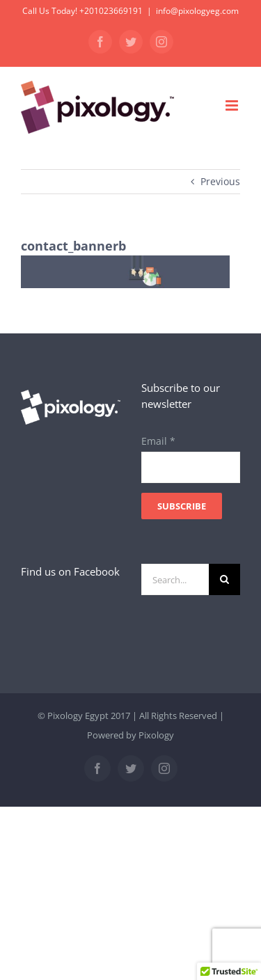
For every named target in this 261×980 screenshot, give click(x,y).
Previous (220, 181)
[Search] (224, 579)
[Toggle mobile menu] (233, 105)
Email (158, 441)
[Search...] (175, 579)
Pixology (156, 735)
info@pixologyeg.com (197, 11)
